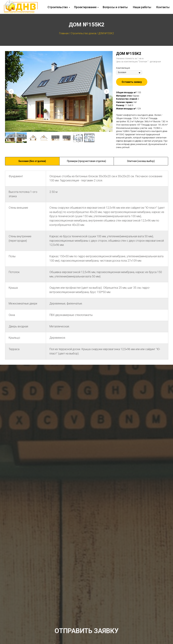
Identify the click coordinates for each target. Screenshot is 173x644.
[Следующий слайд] (107, 91)
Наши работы (142, 7)
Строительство (58, 7)
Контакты (163, 7)
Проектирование (85, 7)
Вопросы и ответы (115, 7)
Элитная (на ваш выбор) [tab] (141, 161)
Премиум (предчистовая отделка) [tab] (86, 161)
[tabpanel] (86, 268)
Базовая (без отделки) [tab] (32, 161)
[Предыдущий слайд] (11, 91)
